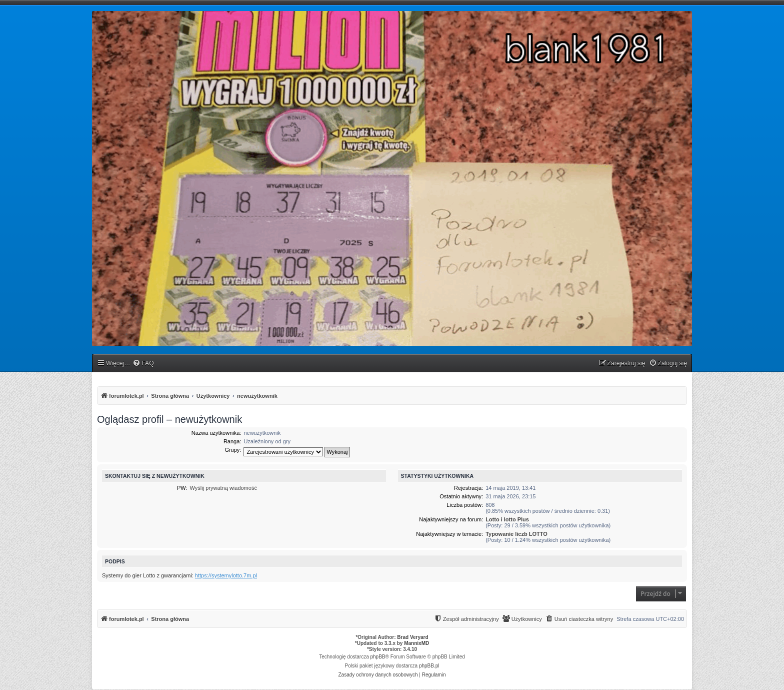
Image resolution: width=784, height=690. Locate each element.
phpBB (378, 657)
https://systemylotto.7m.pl (226, 575)
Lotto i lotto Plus (507, 519)
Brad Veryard (412, 637)
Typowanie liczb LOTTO (516, 534)
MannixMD (416, 643)
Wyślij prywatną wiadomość (223, 488)
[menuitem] (143, 364)
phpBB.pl (429, 666)
